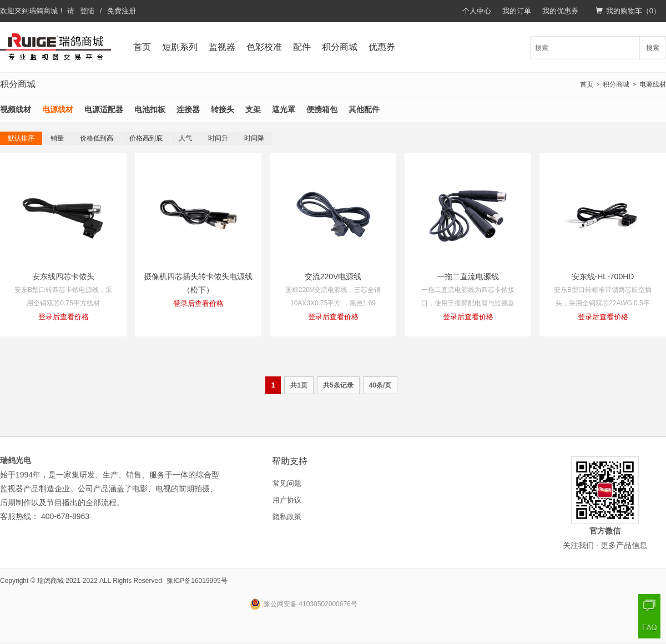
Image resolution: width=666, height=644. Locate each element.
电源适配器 (104, 109)
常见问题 (287, 483)
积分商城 (340, 47)
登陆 (87, 11)
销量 (57, 138)
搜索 (653, 48)
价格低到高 (97, 138)
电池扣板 (150, 109)
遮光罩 (284, 109)
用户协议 (287, 500)
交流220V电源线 (333, 276)
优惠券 (382, 47)
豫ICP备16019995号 (197, 581)
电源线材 (653, 84)
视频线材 (16, 109)
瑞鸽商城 (43, 11)
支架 (253, 109)
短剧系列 (180, 47)
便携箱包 (322, 109)
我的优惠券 (560, 11)
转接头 (223, 109)
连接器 (188, 109)
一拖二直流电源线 (468, 276)
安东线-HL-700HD (603, 276)
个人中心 (477, 11)
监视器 (222, 47)
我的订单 (517, 11)
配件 (302, 47)
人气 (185, 138)
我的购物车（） (628, 11)
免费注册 (122, 11)
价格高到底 (146, 138)
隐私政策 (287, 517)
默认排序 (21, 138)
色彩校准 (264, 47)
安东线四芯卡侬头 (63, 276)
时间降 (254, 138)
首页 (142, 47)
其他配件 (364, 109)
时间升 (218, 138)
